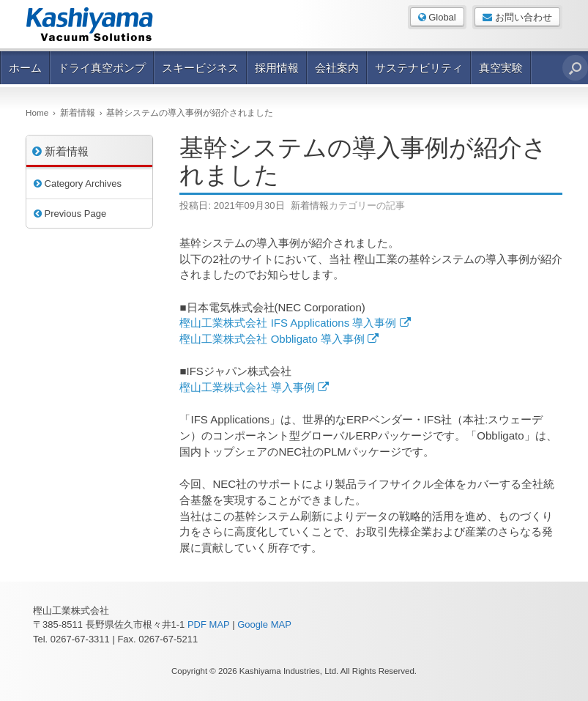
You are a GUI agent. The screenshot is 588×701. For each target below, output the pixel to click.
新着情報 (310, 205)
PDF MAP (209, 624)
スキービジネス (200, 68)
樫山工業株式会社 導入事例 (254, 387)
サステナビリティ (419, 68)
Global (437, 17)
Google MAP (264, 624)
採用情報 (277, 68)
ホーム (25, 68)
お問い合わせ (517, 17)
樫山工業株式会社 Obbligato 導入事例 (279, 339)
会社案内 (337, 68)
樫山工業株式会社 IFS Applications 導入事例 (295, 323)
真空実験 (501, 68)
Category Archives (78, 183)
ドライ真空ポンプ (102, 68)
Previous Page (70, 214)
